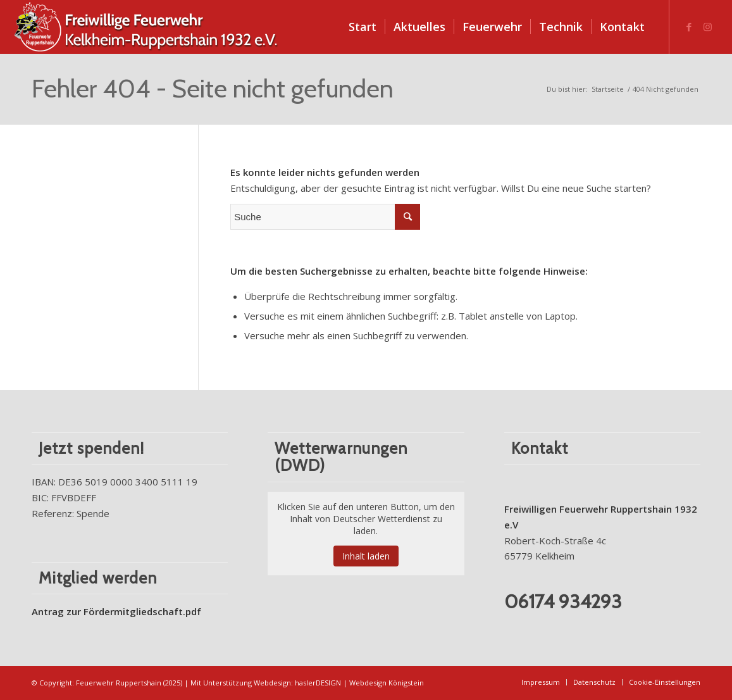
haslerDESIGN (318, 683)
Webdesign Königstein (387, 683)
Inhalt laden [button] (366, 556)
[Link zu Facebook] (689, 27)
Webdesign (272, 683)
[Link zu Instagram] (708, 27)
